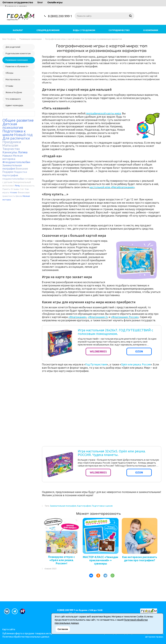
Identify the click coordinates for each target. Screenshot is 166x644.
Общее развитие (18, 120)
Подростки (20, 172)
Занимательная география (63, 506)
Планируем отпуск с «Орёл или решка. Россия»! (61, 560)
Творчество (11, 149)
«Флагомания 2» (98, 317)
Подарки (8, 172)
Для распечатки (16, 138)
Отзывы (15, 189)
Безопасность (28, 186)
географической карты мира (103, 113)
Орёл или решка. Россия (136, 364)
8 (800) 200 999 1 (60, 16)
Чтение (13, 192)
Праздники (12, 142)
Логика (23, 152)
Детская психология (13, 126)
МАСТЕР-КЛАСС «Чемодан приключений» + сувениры (101, 560)
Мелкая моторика (13, 157)
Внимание (22, 169)
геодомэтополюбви (13, 179)
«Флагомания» (77, 317)
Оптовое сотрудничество (18, 2)
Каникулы (10, 152)
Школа (19, 196)
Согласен (63, 629)
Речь (17, 186)
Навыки (7, 156)
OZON (139, 351)
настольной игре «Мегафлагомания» (112, 187)
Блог (40, 2)
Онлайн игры (55, 2)
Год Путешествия (96, 364)
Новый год (23, 135)
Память (6, 189)
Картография (10, 175)
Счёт (22, 189)
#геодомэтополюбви (16, 162)
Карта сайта (9, 629)
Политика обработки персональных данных (26, 637)
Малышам (10, 145)
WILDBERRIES (98, 351)
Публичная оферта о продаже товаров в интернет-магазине (35, 633)
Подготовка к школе (102, 506)
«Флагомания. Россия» (125, 317)
